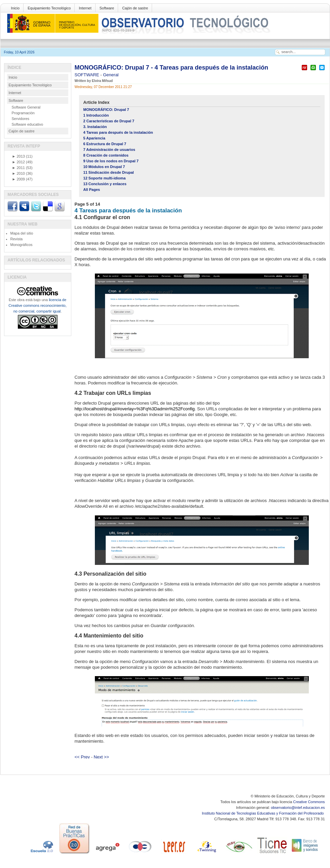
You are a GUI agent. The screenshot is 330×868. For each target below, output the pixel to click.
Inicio (15, 8)
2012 (19, 162)
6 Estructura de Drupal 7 (105, 144)
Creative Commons (309, 802)
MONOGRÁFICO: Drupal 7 (106, 110)
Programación (23, 113)
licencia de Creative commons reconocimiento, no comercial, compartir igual (37, 305)
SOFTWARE (88, 75)
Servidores (21, 119)
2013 (19, 156)
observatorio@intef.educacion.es (298, 808)
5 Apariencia (94, 138)
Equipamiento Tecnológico (49, 8)
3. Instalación (95, 127)
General (111, 75)
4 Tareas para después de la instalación (118, 132)
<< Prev (82, 757)
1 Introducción (96, 115)
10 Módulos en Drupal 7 (104, 167)
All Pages (92, 190)
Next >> (102, 757)
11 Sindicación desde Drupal (109, 172)
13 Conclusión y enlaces (105, 184)
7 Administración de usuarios (109, 150)
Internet (85, 8)
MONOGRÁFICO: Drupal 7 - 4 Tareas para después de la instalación (172, 68)
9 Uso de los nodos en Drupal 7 (111, 161)
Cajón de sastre (135, 8)
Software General (26, 107)
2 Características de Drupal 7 (109, 121)
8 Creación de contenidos (106, 155)
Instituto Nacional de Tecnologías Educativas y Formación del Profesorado (263, 813)
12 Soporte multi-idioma (105, 178)
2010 (19, 173)
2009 (19, 179)
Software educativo (28, 124)
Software (107, 8)
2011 (19, 168)
